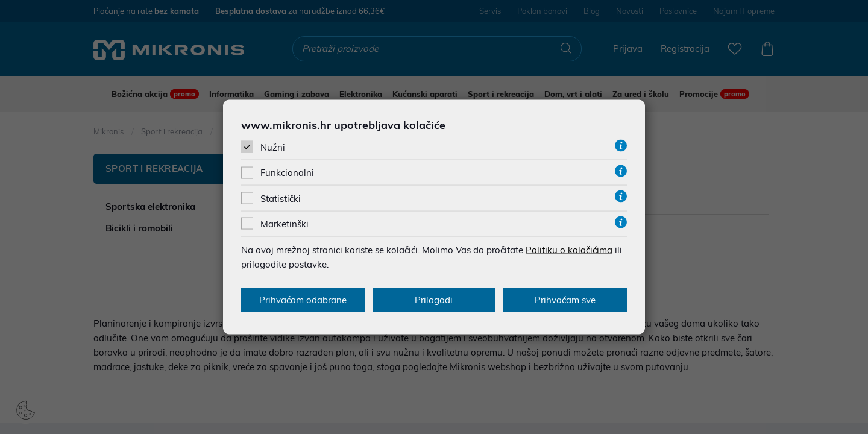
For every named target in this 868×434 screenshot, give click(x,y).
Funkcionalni (287, 173)
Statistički (281, 198)
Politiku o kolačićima (569, 249)
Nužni (273, 147)
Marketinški (285, 223)
